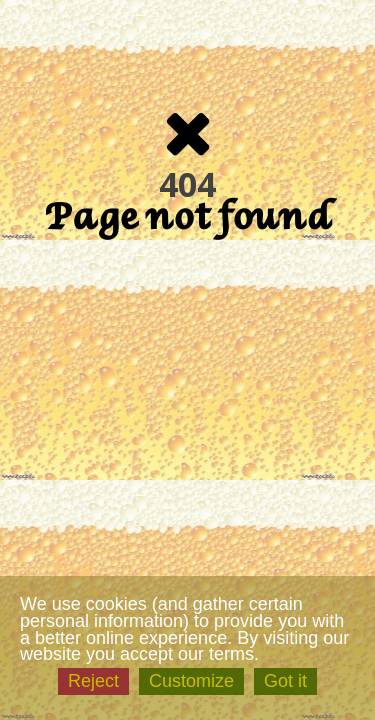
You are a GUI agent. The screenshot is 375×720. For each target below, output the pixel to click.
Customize (191, 681)
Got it (285, 681)
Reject (93, 681)
